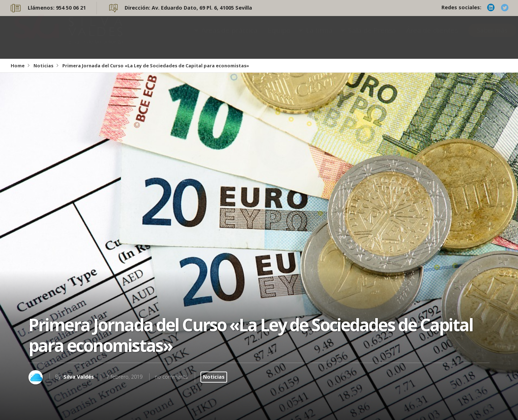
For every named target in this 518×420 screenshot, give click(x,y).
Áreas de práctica (229, 37)
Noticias (43, 66)
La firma (319, 37)
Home (18, 66)
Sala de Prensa (372, 37)
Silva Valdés (79, 377)
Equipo (279, 37)
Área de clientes (432, 37)
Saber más (492, 37)
